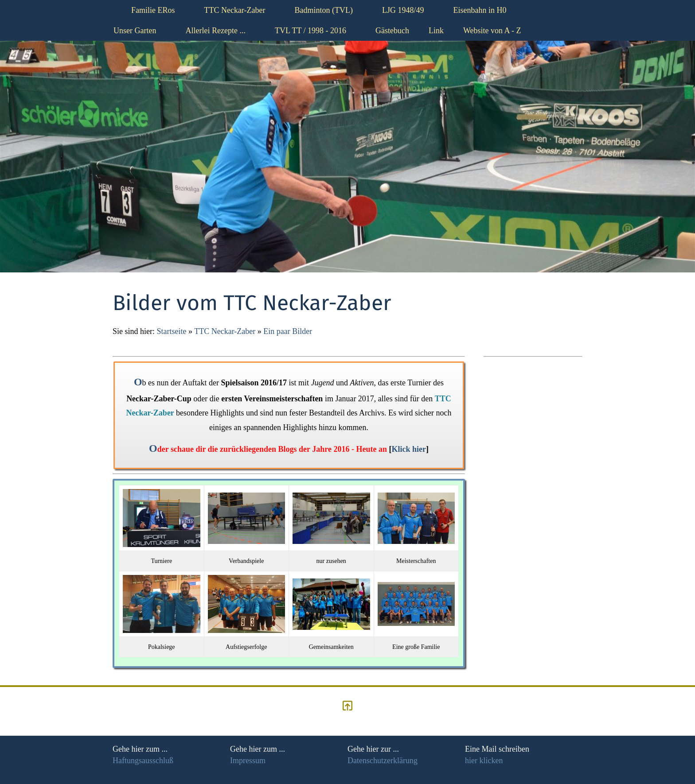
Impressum (248, 761)
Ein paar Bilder (288, 331)
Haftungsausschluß (143, 761)
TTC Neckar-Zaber (225, 331)
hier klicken (484, 761)
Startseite (172, 331)
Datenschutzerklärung (383, 761)
